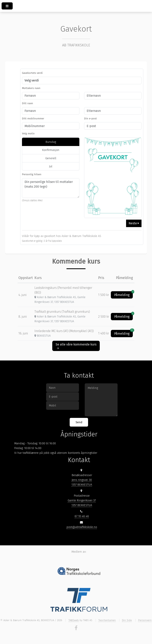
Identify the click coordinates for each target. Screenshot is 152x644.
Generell (51, 158)
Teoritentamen (107, 620)
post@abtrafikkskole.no (82, 527)
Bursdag (51, 142)
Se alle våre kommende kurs (76, 346)
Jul (51, 166)
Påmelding (123, 294)
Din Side (127, 620)
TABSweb (74, 620)
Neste (134, 223)
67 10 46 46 (82, 516)
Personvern (145, 620)
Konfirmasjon (51, 150)
